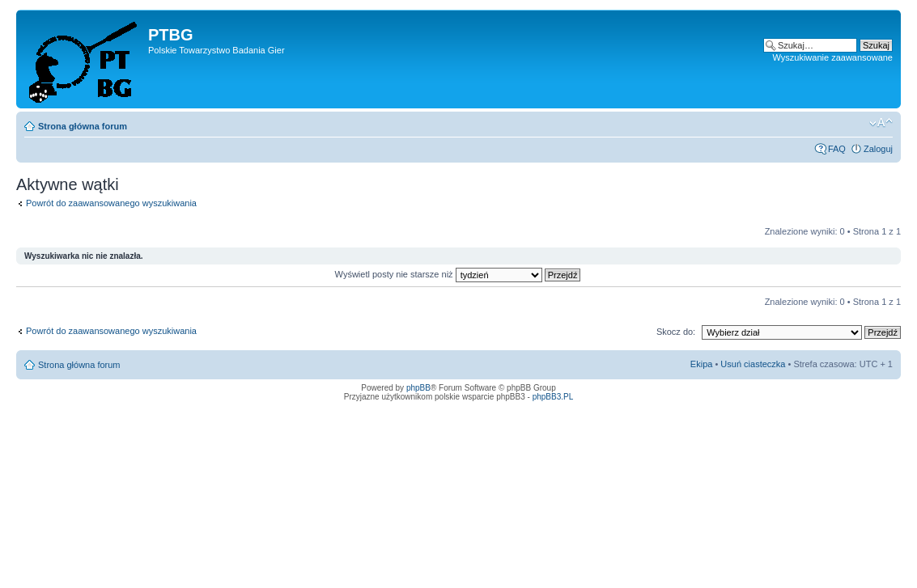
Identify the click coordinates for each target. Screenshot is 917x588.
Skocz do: (676, 332)
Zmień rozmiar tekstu (881, 123)
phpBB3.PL (553, 397)
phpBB (418, 388)
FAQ (837, 149)
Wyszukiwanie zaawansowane (833, 57)
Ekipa (702, 364)
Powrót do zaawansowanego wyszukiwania (111, 203)
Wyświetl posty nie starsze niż (458, 274)
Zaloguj (878, 149)
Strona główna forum (83, 126)
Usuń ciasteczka (753, 364)
